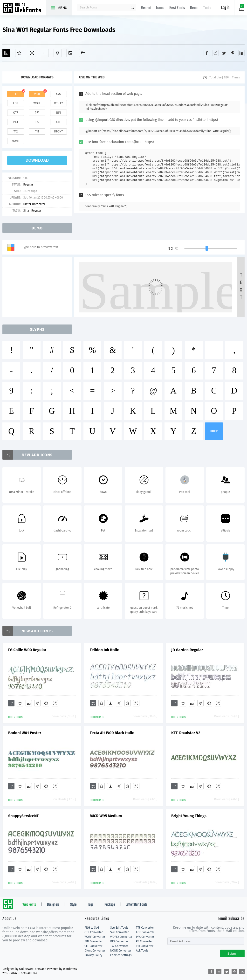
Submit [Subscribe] (232, 954)
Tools (207, 8)
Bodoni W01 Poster (25, 733)
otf (16, 113)
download (37, 160)
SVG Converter (119, 932)
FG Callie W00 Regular (27, 650)
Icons (160, 8)
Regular (28, 185)
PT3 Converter (119, 941)
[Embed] (46, 703)
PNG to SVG (92, 928)
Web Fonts (29, 905)
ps (37, 122)
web (37, 94)
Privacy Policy (93, 955)
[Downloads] (29, 703)
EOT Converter (145, 932)
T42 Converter (119, 946)
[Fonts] (83, 53)
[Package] (58, 53)
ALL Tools (142, 951)
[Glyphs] (45, 53)
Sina (26, 211)
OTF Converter (94, 932)
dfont (58, 131)
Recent (146, 8)
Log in (225, 8)
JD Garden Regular (187, 650)
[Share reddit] (215, 53)
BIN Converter (93, 941)
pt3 (16, 122)
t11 (37, 131)
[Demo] (32, 53)
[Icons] (70, 53)
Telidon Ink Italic (104, 650)
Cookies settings (121, 955)
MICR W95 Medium (106, 816)
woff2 (59, 103)
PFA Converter (145, 937)
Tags (90, 905)
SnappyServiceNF (23, 816)
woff (37, 103)
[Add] (6, 53)
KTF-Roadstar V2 (186, 733)
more (214, 431)
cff (58, 122)
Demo (194, 8)
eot (15, 103)
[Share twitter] (224, 53)
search (132, 7)
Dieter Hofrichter (34, 204)
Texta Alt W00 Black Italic (112, 733)
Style (73, 905)
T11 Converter (145, 946)
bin (58, 113)
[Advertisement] (39, 287)
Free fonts (24, 8)
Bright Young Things (189, 816)
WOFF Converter (95, 937)
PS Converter (144, 941)
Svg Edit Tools (119, 928)
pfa (37, 113)
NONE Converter (121, 951)
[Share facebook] (207, 53)
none (16, 141)
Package (110, 905)
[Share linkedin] (241, 53)
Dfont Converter (95, 951)
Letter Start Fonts (137, 905)
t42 (16, 131)
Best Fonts (177, 8)
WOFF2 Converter (121, 937)
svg (58, 94)
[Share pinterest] (233, 53)
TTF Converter (145, 928)
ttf (15, 94)
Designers (53, 905)
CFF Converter (93, 946)
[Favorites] (19, 53)
